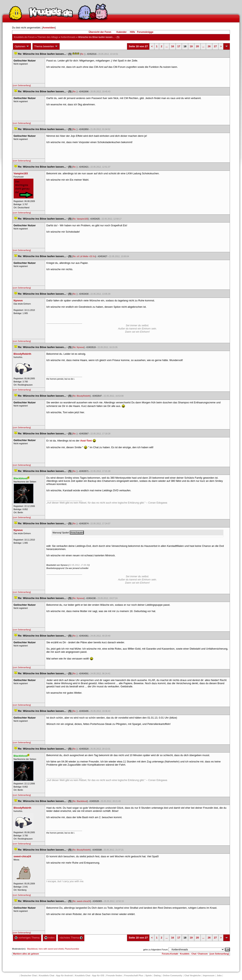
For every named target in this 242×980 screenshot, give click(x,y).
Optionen (22, 46)
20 (197, 46)
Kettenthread (68, 37)
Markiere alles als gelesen (26, 954)
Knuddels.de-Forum (24, 37)
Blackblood (32, 949)
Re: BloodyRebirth (81, 396)
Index (50, 938)
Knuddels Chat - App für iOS (90, 975)
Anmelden (49, 28)
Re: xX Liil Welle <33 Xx (84, 256)
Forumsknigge (145, 32)
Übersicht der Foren (100, 32)
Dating (157, 975)
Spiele (148, 975)
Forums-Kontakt (170, 954)
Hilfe (132, 32)
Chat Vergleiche (193, 975)
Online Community (173, 975)
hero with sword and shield (51, 949)
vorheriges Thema (27, 938)
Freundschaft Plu (134, 975)
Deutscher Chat (29, 975)
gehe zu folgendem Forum (155, 950)
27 (215, 46)
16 (172, 46)
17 (179, 46)
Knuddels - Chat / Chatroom (194, 954)
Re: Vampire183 (80, 219)
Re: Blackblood (80, 801)
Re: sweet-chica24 (81, 901)
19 (191, 46)
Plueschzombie (72, 949)
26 (209, 46)
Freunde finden (114, 975)
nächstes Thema (71, 938)
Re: (83, 54)
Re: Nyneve (78, 347)
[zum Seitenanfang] (22, 85)
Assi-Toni (86, 441)
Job (219, 975)
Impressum (209, 975)
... (167, 46)
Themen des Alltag (48, 37)
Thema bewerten (46, 46)
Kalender (121, 32)
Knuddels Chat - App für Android (56, 975)
